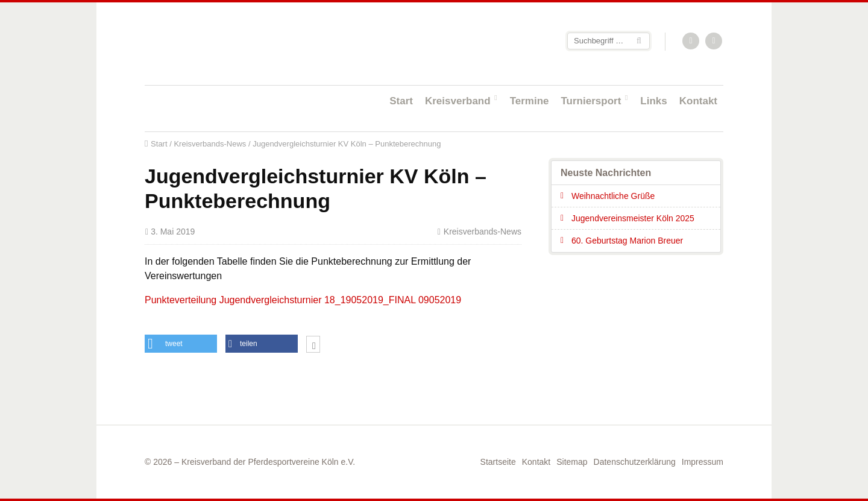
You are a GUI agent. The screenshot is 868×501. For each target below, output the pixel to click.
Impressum (703, 462)
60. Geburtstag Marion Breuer (627, 241)
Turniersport (591, 101)
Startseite (223, 43)
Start (401, 101)
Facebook (714, 42)
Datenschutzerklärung (635, 462)
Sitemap (572, 462)
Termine (530, 101)
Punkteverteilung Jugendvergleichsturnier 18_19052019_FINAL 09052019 (303, 300)
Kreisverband (458, 101)
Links (653, 101)
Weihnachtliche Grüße (613, 196)
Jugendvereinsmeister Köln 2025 (633, 218)
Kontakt (698, 101)
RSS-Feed (691, 42)
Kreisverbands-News (210, 144)
